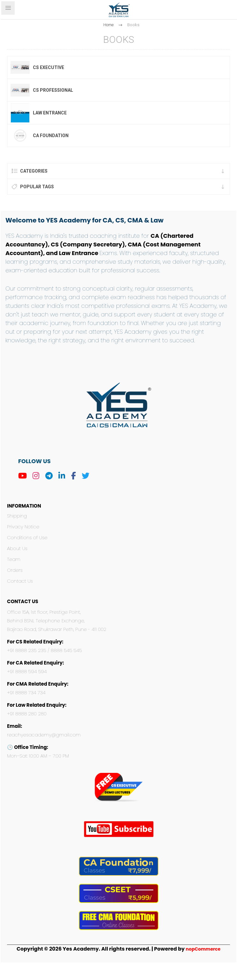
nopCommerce (203, 949)
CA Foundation (51, 136)
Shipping (17, 516)
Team (14, 559)
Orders (15, 570)
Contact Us (20, 581)
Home (108, 25)
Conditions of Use (27, 537)
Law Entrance (50, 113)
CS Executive (48, 67)
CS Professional (53, 90)
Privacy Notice (23, 527)
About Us (17, 548)
